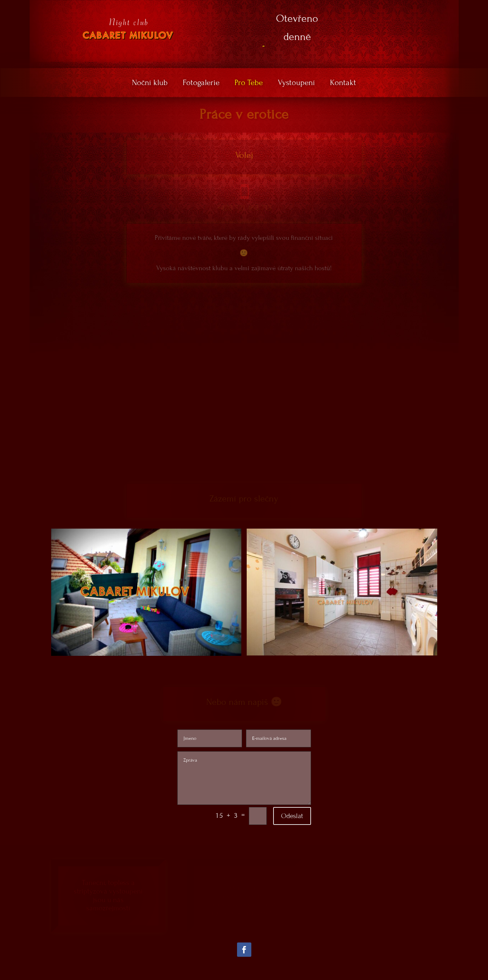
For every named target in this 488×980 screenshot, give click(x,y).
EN (434, 5)
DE (446, 5)
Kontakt (343, 84)
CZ (423, 5)
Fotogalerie (201, 84)
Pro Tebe (249, 84)
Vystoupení (296, 84)
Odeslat (292, 816)
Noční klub (150, 84)
